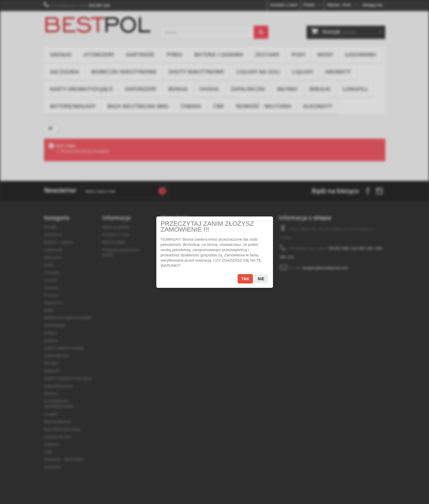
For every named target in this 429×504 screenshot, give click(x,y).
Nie (261, 279)
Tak (245, 279)
